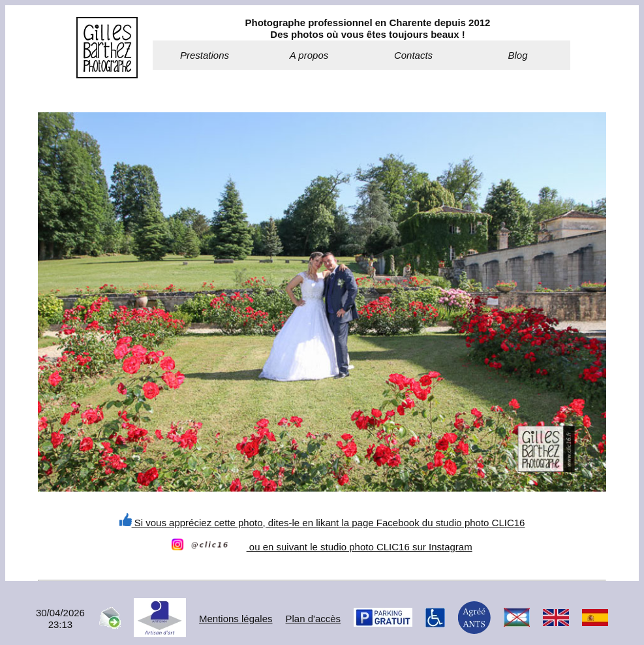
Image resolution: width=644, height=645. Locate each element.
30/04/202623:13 (60, 619)
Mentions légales (236, 619)
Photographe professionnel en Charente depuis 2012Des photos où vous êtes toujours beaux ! (368, 28)
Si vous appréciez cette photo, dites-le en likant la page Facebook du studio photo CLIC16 (322, 523)
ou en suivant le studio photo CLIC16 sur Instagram (322, 547)
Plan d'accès (314, 619)
